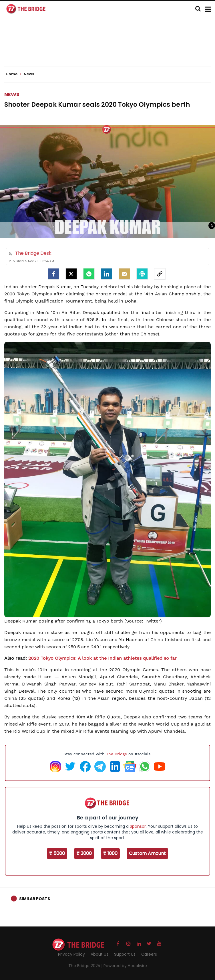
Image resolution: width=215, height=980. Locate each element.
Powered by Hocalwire (125, 966)
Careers (149, 954)
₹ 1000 (110, 853)
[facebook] (53, 274)
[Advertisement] (108, 49)
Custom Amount (147, 853)
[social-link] (160, 274)
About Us (99, 954)
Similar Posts (35, 899)
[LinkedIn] (107, 274)
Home (13, 74)
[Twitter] (71, 274)
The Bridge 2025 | (86, 966)
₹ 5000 (57, 853)
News (12, 94)
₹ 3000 (84, 853)
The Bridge (117, 754)
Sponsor (138, 826)
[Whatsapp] (89, 274)
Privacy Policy (71, 954)
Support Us (125, 954)
